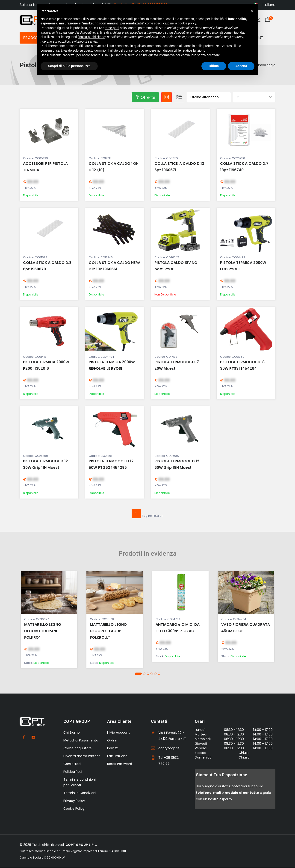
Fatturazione (117, 756)
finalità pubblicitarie (91, 37)
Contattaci (72, 764)
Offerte (145, 98)
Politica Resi (73, 772)
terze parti (112, 28)
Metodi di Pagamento (81, 741)
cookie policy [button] (187, 23)
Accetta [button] (241, 66)
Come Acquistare (78, 748)
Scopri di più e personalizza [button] (69, 66)
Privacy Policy (74, 801)
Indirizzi (113, 748)
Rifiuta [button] (214, 66)
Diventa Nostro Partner (82, 756)
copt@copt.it (169, 748)
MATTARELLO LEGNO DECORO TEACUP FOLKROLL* (108, 631)
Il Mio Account (118, 733)
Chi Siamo (72, 733)
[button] (138, 674)
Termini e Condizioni (80, 793)
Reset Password (120, 764)
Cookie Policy (74, 809)
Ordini (112, 741)
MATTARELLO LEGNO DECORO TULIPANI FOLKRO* (43, 631)
